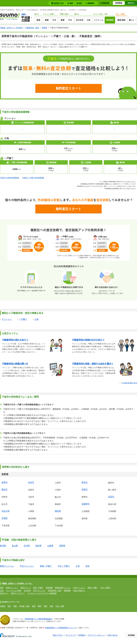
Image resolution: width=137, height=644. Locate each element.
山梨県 (50, 546)
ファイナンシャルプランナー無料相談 (42, 593)
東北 (9, 606)
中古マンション (27, 566)
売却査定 (110, 20)
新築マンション (7, 566)
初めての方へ (58, 635)
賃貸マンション (12, 588)
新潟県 (3, 546)
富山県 (15, 546)
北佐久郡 (5, 511)
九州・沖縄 (60, 606)
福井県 (39, 546)
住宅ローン (4, 593)
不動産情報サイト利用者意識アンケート (60, 628)
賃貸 (38, 20)
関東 (15, 606)
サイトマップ (71, 635)
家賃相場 (49, 588)
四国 (45, 606)
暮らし (132, 20)
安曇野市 (86, 504)
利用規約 (82, 635)
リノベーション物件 (14, 591)
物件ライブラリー (18, 593)
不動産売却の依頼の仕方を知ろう (88, 340)
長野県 (44, 28)
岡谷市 (85, 482)
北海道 (3, 606)
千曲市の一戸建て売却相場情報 (33, 178)
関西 (40, 606)
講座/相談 (121, 20)
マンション (7, 319)
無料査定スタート (69, 88)
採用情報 (131, 635)
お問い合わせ (112, 635)
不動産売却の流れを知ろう (15, 340)
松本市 (31, 482)
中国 (51, 606)
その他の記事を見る (129, 383)
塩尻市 (111, 497)
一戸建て (23, 319)
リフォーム (98, 20)
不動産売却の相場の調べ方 (15, 364)
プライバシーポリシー (96, 635)
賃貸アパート (26, 588)
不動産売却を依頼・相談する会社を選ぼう (93, 364)
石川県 (27, 546)
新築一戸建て (46, 566)
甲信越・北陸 (24, 606)
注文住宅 (80, 20)
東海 (34, 606)
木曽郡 (4, 518)
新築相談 (67, 591)
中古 (54, 20)
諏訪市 (4, 489)
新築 (47, 20)
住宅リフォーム (39, 591)
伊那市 (85, 489)
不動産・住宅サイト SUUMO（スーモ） (17, 583)
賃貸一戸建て (38, 588)
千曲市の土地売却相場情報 (10, 178)
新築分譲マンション (63, 588)
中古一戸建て (64, 566)
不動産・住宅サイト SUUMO (11, 28)
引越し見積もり (79, 591)
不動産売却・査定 (32, 28)
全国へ (24, 14)
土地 (88, 20)
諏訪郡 (58, 511)
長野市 (4, 482)
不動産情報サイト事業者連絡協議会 (38, 619)
